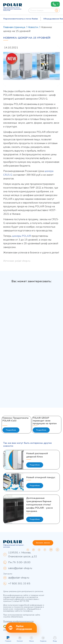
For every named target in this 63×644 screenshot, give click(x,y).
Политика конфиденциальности (18, 621)
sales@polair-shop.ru (20, 568)
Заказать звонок (43, 543)
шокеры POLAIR (22, 236)
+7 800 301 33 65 (19, 584)
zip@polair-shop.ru (19, 578)
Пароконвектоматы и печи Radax (21, 19)
